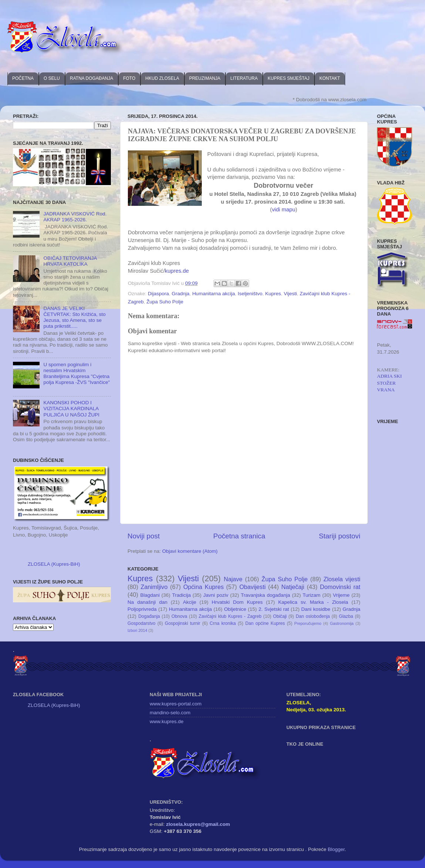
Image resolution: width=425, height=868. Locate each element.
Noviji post (144, 536)
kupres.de (177, 271)
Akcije (190, 602)
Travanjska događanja (266, 595)
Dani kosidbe (316, 609)
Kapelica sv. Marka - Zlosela (313, 602)
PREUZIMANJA (205, 78)
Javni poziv (216, 595)
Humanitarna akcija (214, 294)
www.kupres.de (167, 721)
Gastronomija (342, 623)
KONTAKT (330, 78)
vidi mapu (284, 210)
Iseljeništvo (250, 294)
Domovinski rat (340, 587)
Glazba (346, 616)
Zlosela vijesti (342, 579)
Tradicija (182, 595)
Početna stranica (239, 536)
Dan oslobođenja (313, 616)
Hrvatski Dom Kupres (237, 602)
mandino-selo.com (170, 713)
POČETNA (23, 78)
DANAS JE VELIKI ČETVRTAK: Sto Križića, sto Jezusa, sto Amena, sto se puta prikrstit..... (74, 317)
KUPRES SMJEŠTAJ (288, 78)
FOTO (129, 78)
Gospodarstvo (142, 623)
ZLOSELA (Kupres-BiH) (54, 564)
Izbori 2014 (137, 630)
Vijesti (290, 294)
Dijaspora (158, 294)
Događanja (149, 616)
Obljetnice (235, 609)
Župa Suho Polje (165, 302)
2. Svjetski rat (274, 609)
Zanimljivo (154, 587)
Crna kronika (223, 623)
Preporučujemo (308, 623)
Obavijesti (253, 587)
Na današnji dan (147, 602)
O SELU (52, 78)
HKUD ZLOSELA (162, 78)
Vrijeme (341, 595)
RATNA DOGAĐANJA (91, 78)
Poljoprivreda (142, 609)
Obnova (179, 616)
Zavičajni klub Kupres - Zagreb (230, 616)
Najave (233, 579)
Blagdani (150, 595)
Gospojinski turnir (183, 623)
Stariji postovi (340, 536)
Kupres (273, 294)
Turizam (312, 595)
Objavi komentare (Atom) (190, 551)
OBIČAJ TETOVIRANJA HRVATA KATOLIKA (70, 261)
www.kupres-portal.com (176, 704)
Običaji (280, 616)
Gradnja (181, 294)
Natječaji (293, 587)
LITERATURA (244, 78)
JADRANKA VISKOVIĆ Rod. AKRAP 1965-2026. (75, 217)
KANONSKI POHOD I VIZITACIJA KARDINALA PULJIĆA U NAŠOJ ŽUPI (71, 409)
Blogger (336, 849)
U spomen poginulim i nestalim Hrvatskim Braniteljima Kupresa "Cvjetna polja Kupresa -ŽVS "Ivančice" (76, 374)
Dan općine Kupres (265, 623)
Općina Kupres (203, 587)
